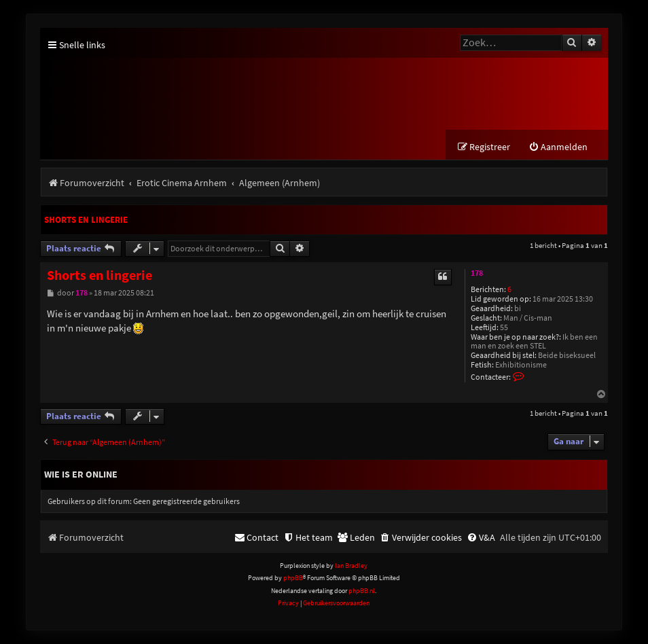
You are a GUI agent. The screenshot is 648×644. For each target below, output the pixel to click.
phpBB (293, 578)
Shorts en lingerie (86, 220)
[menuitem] (558, 147)
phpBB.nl (362, 591)
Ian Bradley (351, 566)
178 (477, 273)
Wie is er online (81, 474)
